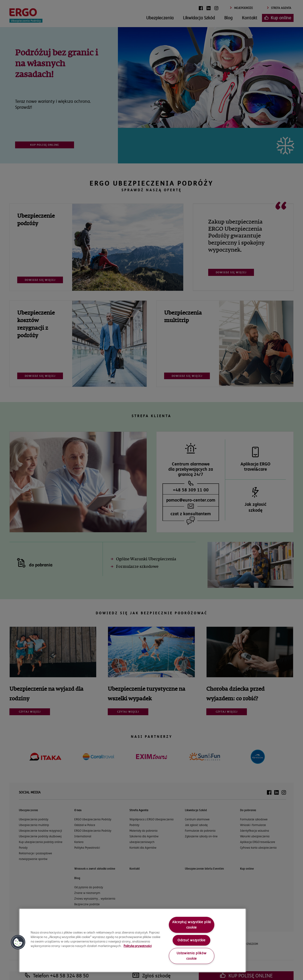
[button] (18, 942)
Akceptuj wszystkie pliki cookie (192, 925)
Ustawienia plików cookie (191, 956)
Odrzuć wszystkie (192, 940)
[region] (133, 940)
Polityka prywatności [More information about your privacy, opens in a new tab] (138, 946)
